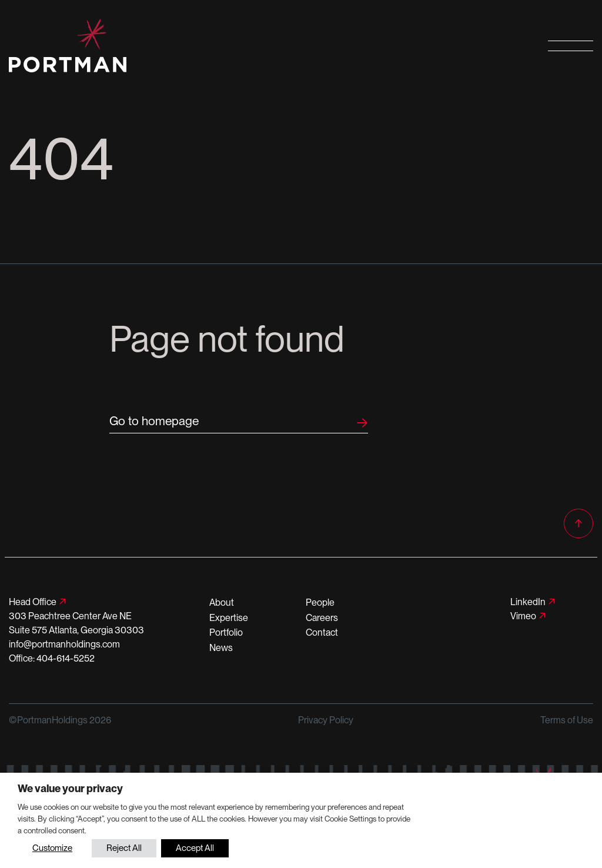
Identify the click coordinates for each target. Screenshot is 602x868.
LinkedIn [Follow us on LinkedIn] (528, 602)
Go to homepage (154, 421)
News (221, 648)
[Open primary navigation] (571, 46)
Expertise (229, 618)
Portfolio (226, 632)
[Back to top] (578, 523)
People (320, 602)
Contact (322, 632)
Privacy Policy (326, 720)
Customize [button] (52, 848)
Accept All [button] (195, 848)
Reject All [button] (124, 848)
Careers (322, 618)
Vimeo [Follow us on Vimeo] (523, 616)
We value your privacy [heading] (70, 788)
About (222, 602)
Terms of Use (567, 720)
